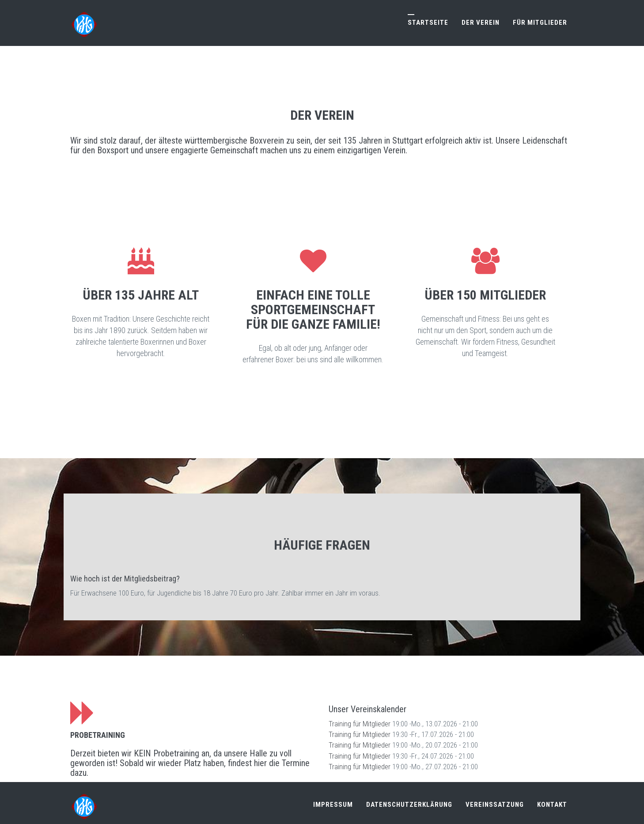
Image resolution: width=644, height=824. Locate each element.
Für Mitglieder (540, 23)
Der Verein (481, 23)
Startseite (428, 23)
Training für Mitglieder (360, 721)
